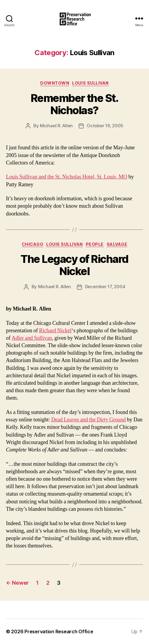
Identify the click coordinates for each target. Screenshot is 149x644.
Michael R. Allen (56, 126)
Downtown (55, 83)
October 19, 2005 (105, 126)
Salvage (117, 244)
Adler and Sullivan (32, 338)
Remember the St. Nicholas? (74, 104)
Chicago (33, 244)
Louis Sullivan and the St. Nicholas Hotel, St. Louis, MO (67, 177)
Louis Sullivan (90, 83)
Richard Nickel (55, 331)
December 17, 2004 (105, 287)
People (95, 244)
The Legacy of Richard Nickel (74, 265)
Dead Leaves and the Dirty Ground (89, 420)
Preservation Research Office (59, 631)
